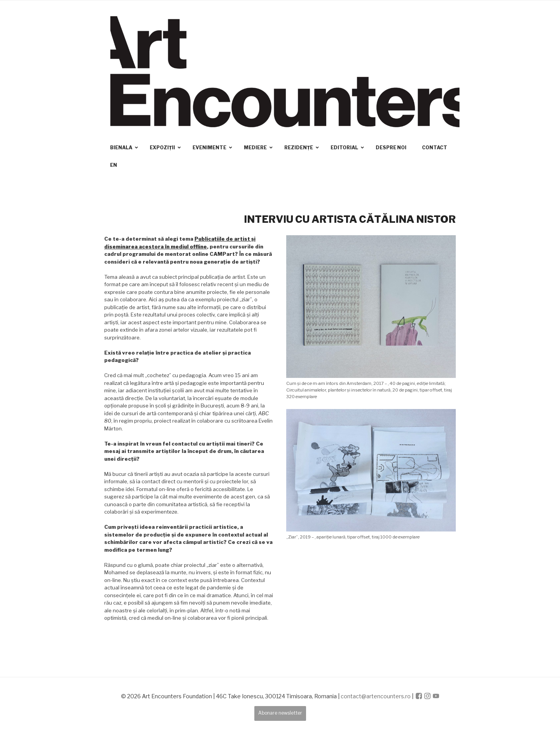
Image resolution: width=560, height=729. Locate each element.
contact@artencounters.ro (376, 696)
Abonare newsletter (280, 713)
